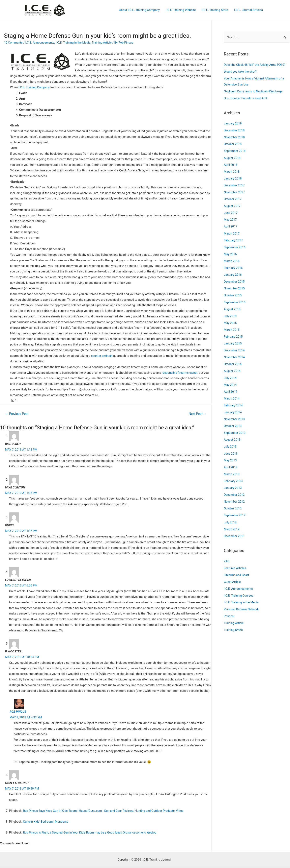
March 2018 (232, 171)
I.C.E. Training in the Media (75, 43)
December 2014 (234, 348)
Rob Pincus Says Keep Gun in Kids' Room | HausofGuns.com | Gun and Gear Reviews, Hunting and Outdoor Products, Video (105, 811)
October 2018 (233, 143)
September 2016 (235, 246)
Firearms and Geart (237, 570)
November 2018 (234, 137)
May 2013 (230, 457)
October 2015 (233, 293)
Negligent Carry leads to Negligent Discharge (254, 91)
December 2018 (234, 130)
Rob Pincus (18, 712)
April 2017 (231, 225)
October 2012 (233, 504)
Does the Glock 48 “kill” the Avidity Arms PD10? (255, 65)
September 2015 (235, 300)
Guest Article (232, 577)
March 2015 (232, 327)
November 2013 (234, 416)
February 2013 (233, 477)
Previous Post (17, 414)
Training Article (104, 43)
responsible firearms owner (180, 373)
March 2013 (232, 470)
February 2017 (233, 239)
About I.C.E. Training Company (139, 10)
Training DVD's (233, 625)
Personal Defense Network (242, 604)
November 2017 (234, 191)
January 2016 (233, 273)
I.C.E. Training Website (181, 10)
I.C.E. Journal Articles (248, 10)
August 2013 (232, 436)
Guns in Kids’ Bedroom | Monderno (46, 822)
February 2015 (233, 334)
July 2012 (230, 518)
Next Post (197, 414)
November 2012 (234, 497)
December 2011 (234, 531)
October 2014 (233, 361)
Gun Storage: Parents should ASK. (246, 98)
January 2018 (233, 177)
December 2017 (234, 184)
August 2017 (232, 205)
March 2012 (232, 525)
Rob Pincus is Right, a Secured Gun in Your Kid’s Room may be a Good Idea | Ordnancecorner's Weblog (91, 833)
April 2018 (231, 164)
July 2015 (230, 314)
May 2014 (230, 382)
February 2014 (233, 402)
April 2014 (231, 388)
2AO (227, 557)
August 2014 (232, 368)
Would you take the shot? (241, 71)
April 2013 (231, 463)
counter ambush (102, 356)
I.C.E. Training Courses (239, 590)
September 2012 (235, 511)
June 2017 (231, 212)
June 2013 (231, 450)
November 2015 (234, 286)
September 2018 (235, 150)
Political (229, 611)
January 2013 (233, 484)
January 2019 (233, 123)
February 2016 (233, 266)
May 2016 (230, 252)
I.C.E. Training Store (215, 10)
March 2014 (232, 395)
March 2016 (232, 259)
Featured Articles (235, 563)
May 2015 (230, 320)
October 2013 (233, 423)
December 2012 (234, 491)
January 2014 (233, 409)
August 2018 (232, 157)
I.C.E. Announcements (41, 43)
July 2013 (230, 443)
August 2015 (232, 307)
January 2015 (233, 341)
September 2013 (235, 429)
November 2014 (234, 355)
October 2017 (233, 198)
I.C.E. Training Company (34, 87)
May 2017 (230, 218)
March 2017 (232, 232)
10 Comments (13, 43)
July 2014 (230, 375)
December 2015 (234, 280)
